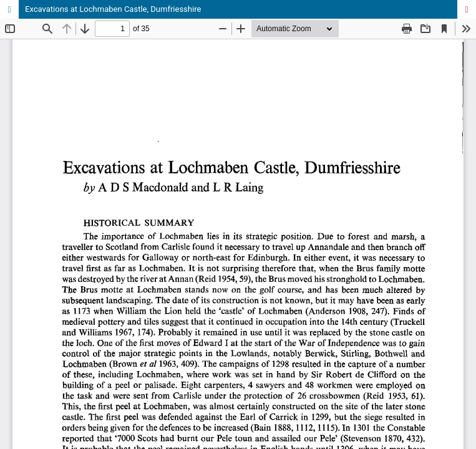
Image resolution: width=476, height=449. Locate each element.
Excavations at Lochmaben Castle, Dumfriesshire (113, 9)
